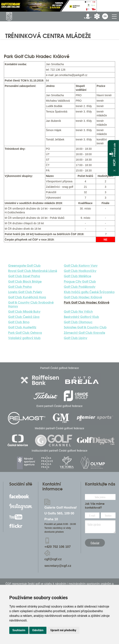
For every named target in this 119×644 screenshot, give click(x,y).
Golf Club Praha (20, 287)
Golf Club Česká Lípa (24, 317)
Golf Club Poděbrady (80, 287)
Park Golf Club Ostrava (25, 333)
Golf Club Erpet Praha (24, 276)
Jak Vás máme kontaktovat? (95, 506)
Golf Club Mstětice (77, 276)
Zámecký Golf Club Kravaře (84, 333)
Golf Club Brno (19, 322)
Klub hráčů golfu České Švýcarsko (89, 292)
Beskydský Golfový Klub (81, 317)
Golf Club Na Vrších (78, 312)
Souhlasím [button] (19, 630)
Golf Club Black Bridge (25, 282)
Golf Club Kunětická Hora (27, 297)
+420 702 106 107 (57, 547)
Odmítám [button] (38, 630)
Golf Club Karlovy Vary (81, 266)
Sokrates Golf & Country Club (85, 327)
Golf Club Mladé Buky (24, 312)
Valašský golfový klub (24, 338)
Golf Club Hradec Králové (83, 297)
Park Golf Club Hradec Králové (87, 303)
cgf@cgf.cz (53, 559)
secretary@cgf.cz (58, 566)
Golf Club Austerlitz (22, 327)
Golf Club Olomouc (78, 322)
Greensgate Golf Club (24, 266)
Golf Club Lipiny (76, 338)
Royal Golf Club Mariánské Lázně (33, 271)
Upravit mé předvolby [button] (63, 630)
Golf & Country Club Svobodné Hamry (31, 304)
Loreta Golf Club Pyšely (25, 292)
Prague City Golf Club (80, 282)
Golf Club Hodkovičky (80, 271)
